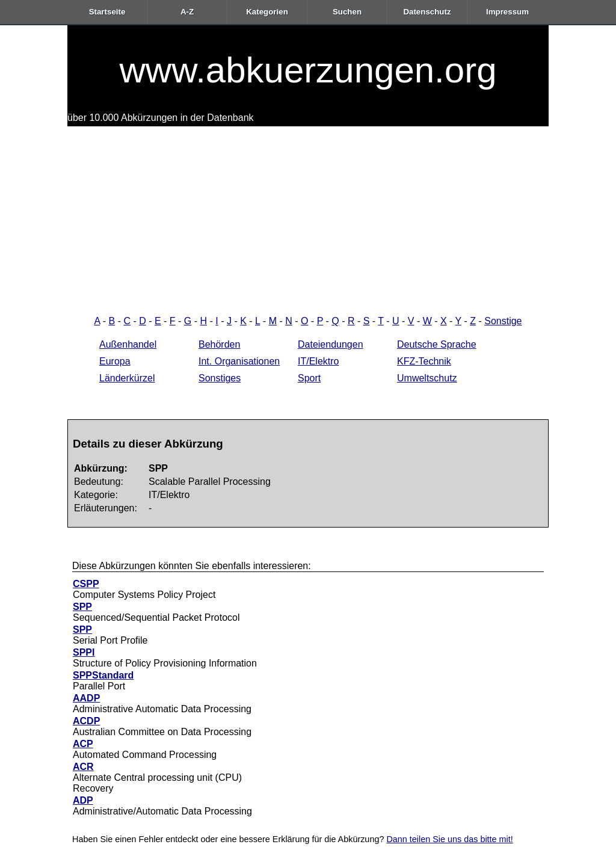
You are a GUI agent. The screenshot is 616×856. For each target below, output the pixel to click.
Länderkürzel (127, 378)
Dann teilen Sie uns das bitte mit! (449, 839)
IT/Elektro (318, 361)
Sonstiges (220, 378)
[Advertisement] (308, 217)
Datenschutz (427, 12)
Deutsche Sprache (437, 344)
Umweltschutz (427, 378)
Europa (115, 361)
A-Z (187, 12)
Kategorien (267, 12)
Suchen (347, 12)
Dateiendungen (331, 344)
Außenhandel (128, 344)
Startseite (107, 12)
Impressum (507, 12)
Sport (309, 378)
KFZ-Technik (424, 361)
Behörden (219, 344)
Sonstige (503, 321)
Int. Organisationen (239, 361)
